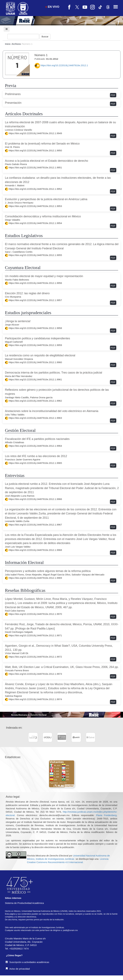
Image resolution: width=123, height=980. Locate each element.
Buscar (45, 37)
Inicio (8, 44)
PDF (113, 95)
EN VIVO (52, 7)
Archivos (17, 44)
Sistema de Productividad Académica (25, 903)
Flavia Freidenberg (106, 815)
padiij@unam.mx (70, 930)
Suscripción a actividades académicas (27, 962)
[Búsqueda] (23, 37)
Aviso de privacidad (18, 969)
